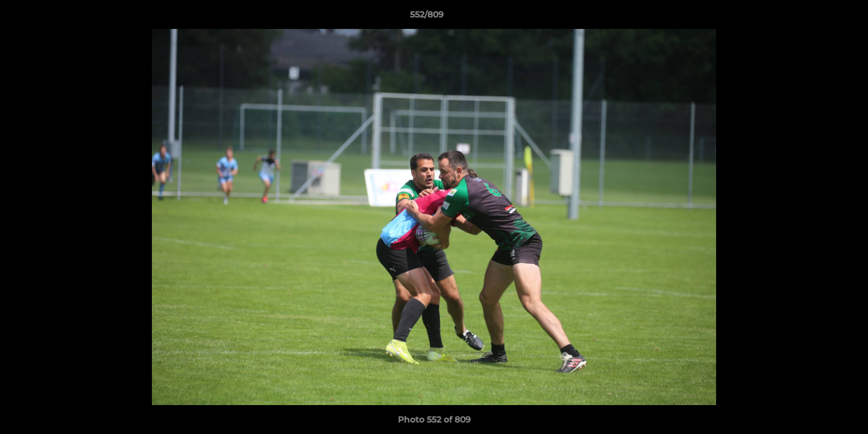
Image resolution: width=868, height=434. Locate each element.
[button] (817, 17)
